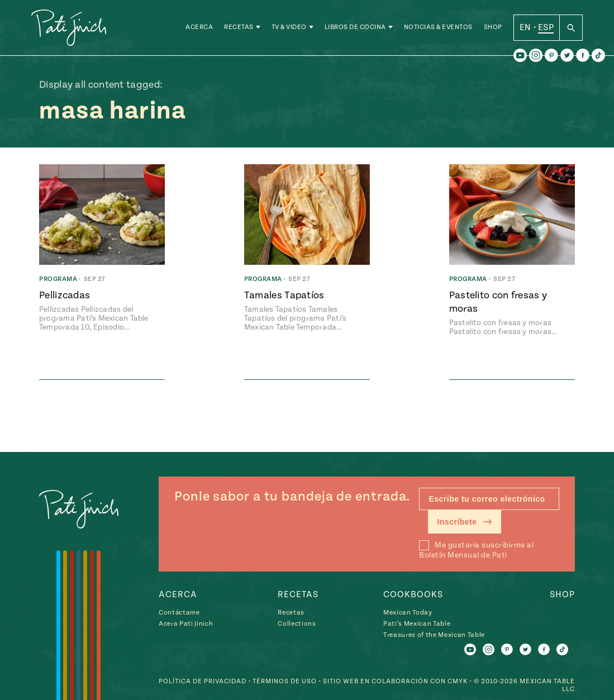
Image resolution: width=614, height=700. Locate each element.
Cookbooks (413, 594)
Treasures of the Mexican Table (434, 635)
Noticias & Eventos (438, 28)
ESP (546, 27)
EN (525, 27)
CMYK (458, 681)
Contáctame (179, 613)
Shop (493, 28)
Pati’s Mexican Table (417, 624)
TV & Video (289, 28)
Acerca (199, 28)
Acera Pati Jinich (186, 624)
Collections (297, 624)
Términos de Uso (285, 681)
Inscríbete (465, 522)
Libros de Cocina (355, 28)
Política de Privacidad (203, 681)
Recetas (239, 28)
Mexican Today (408, 613)
